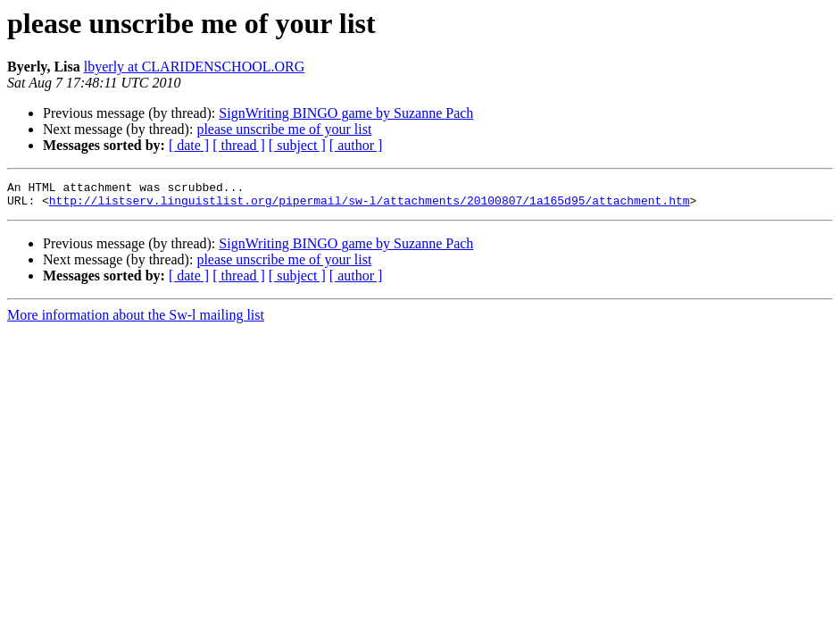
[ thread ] (239, 145)
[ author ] (356, 145)
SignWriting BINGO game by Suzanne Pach (346, 113)
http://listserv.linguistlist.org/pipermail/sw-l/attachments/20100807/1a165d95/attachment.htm (370, 205)
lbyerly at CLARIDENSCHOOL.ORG (195, 67)
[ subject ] (297, 145)
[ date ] (189, 145)
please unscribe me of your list (284, 129)
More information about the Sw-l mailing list (136, 320)
